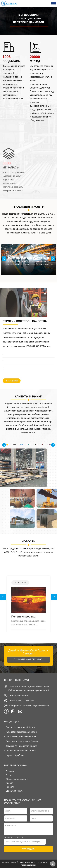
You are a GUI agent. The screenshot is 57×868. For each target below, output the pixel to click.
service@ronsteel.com (39, 706)
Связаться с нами (14, 791)
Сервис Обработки (15, 755)
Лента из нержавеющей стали (21, 737)
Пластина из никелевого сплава (22, 741)
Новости (10, 787)
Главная (10, 771)
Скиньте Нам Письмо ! (28, 660)
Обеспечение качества (17, 779)
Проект (9, 783)
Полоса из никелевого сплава (21, 751)
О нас (8, 775)
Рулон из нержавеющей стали (21, 732)
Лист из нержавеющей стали (20, 727)
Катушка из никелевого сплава (21, 746)
